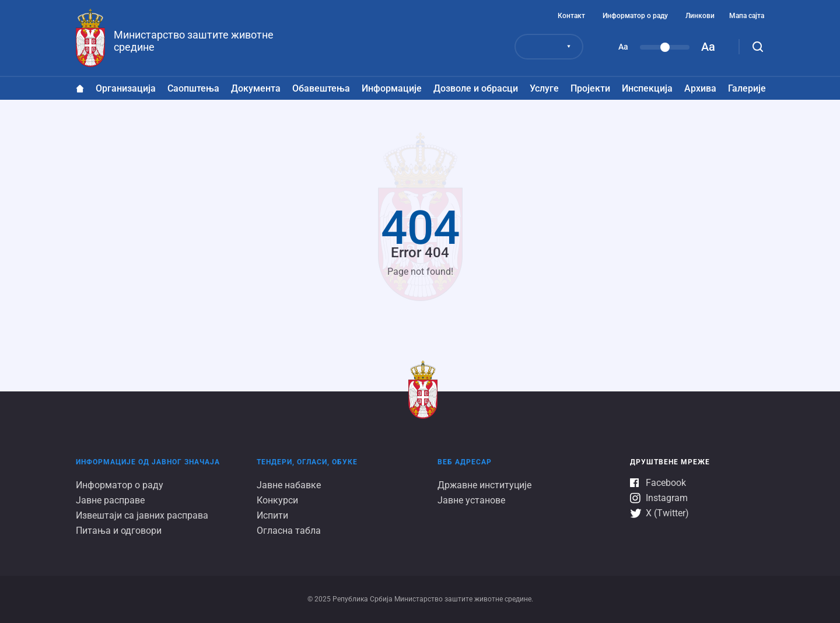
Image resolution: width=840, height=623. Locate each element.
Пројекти (590, 88)
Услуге (544, 88)
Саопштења (193, 88)
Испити (272, 515)
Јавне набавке (289, 485)
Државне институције (484, 485)
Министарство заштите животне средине (194, 41)
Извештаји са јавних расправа (142, 515)
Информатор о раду (635, 16)
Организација (126, 88)
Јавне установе (471, 500)
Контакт (571, 16)
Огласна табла (289, 531)
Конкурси (277, 500)
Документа (256, 88)
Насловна (80, 88)
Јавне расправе (110, 500)
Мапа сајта (747, 16)
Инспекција (647, 88)
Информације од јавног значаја (148, 462)
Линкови (700, 16)
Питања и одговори (119, 531)
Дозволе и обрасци (476, 88)
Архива (700, 88)
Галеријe (747, 88)
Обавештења (321, 88)
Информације (392, 88)
